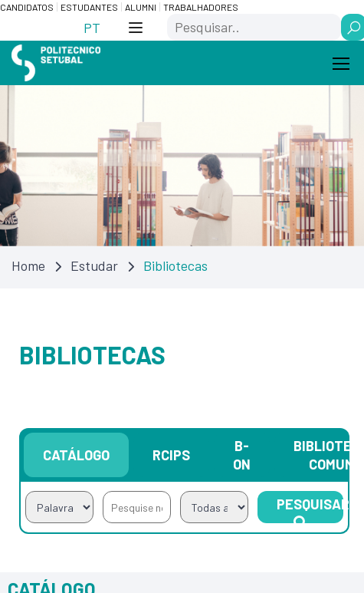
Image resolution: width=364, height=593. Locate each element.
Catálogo (76, 455)
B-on (242, 455)
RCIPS (171, 455)
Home (28, 265)
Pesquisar (310, 509)
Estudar (94, 265)
